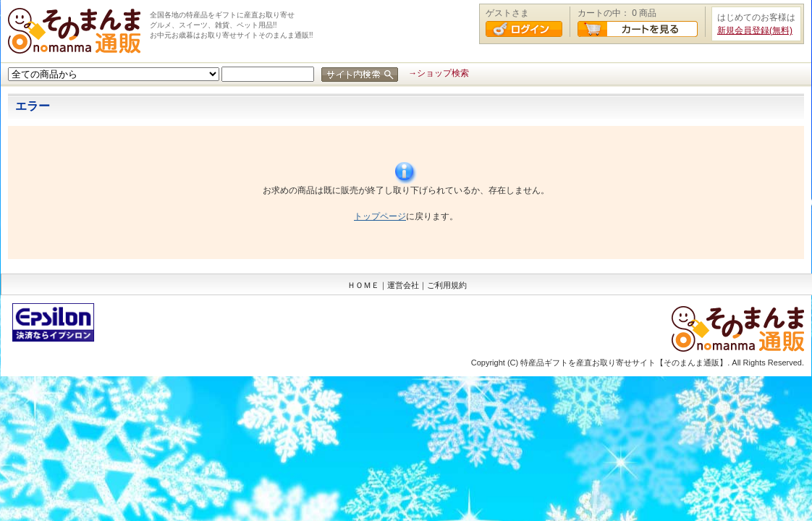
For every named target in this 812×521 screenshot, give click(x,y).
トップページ (380, 216)
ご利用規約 (447, 285)
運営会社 (403, 285)
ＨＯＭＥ (363, 285)
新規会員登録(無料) (755, 30)
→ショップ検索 (439, 73)
